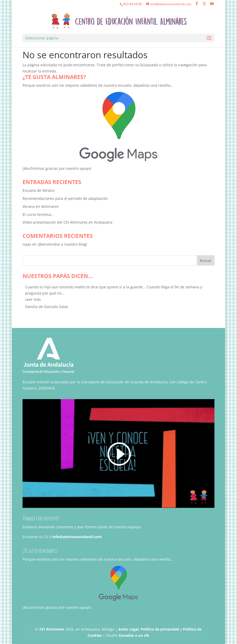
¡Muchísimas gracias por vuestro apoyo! (57, 168)
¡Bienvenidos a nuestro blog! (63, 244)
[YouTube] (212, 4)
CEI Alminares (52, 629)
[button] (33, 299)
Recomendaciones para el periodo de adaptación (65, 198)
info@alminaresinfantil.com (77, 537)
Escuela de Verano (38, 190)
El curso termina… (38, 214)
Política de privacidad (160, 629)
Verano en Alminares (41, 206)
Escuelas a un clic (134, 635)
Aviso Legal (128, 629)
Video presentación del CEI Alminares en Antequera (67, 222)
